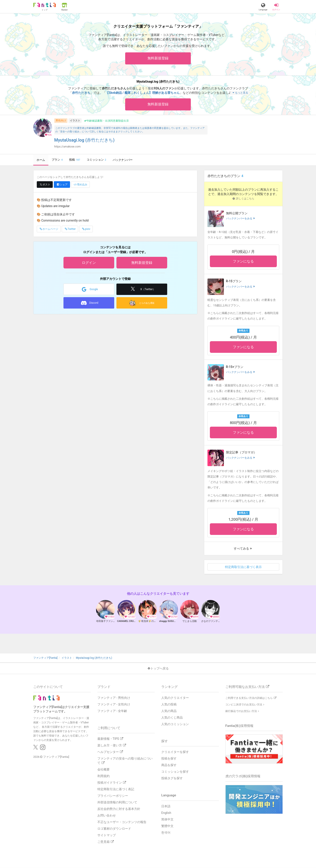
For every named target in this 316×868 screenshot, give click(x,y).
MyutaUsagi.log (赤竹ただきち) (84, 140)
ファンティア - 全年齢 (112, 711)
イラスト (75, 121)
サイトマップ (107, 835)
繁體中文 (167, 826)
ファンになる (243, 261)
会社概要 (104, 769)
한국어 (166, 832)
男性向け (61, 121)
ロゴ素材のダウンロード (114, 829)
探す (165, 741)
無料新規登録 (158, 58)
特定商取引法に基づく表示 (243, 567)
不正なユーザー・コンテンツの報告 (122, 822)
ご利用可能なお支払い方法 (247, 687)
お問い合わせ (107, 815)
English (166, 813)
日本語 (166, 806)
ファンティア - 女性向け (114, 704)
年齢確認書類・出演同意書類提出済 (106, 121)
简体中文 (167, 819)
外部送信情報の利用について (117, 802)
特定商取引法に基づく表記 (116, 789)
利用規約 (104, 776)
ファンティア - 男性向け (114, 698)
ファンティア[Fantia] (56, 757)
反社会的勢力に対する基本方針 (119, 809)
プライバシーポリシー (113, 796)
